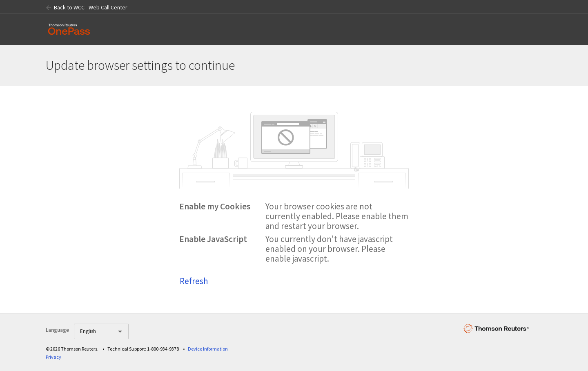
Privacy (53, 357)
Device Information (208, 349)
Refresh (194, 281)
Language (57, 330)
